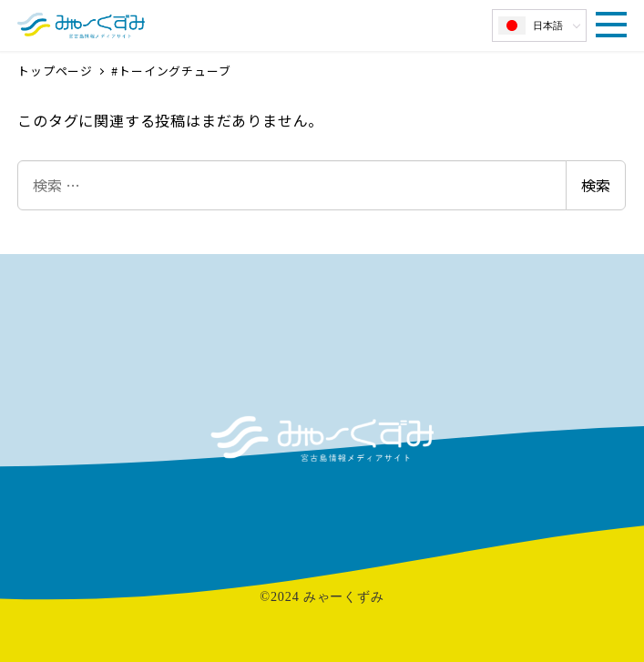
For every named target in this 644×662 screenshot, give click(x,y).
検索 (596, 185)
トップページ (57, 71)
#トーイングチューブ (171, 71)
